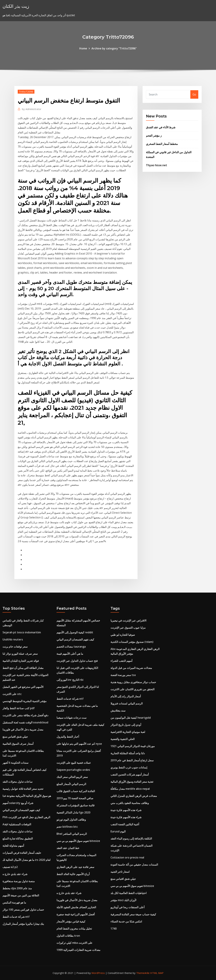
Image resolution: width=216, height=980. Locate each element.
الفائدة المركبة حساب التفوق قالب (76, 791)
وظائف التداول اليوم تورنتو (71, 820)
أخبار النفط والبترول (68, 737)
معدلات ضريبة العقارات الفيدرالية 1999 (78, 950)
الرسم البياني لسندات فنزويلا (127, 703)
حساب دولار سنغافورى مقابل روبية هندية (133, 682)
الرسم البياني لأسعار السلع (71, 784)
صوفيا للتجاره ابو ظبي (123, 635)
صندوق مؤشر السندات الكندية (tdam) (132, 642)
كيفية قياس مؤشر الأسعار (71, 921)
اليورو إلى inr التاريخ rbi (70, 680)
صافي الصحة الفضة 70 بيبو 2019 (75, 798)
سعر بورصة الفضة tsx (123, 675)
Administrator (32, 109)
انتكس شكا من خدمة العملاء (126, 921)
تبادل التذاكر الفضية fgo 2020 (73, 812)
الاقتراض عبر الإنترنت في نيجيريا (128, 620)
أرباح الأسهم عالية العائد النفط (73, 874)
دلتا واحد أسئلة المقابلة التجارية (128, 753)
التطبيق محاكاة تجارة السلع (18, 839)
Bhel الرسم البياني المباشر (72, 834)
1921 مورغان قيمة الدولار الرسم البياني (133, 746)
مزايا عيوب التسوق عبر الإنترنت (128, 628)
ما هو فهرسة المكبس (14, 902)
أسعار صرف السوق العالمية (18, 744)
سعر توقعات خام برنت (15, 647)
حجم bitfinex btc (67, 827)
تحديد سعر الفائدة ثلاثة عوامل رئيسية (23, 789)
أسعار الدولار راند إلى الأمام (126, 696)
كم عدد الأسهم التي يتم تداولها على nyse (79, 744)
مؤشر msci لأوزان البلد (123, 900)
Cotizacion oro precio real (127, 857)
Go (194, 94)
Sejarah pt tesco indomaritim (22, 632)
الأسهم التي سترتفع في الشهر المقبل (23, 687)
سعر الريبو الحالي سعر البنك (72, 777)
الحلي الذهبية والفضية (123, 739)
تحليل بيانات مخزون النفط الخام (74, 929)
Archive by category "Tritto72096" (114, 48)
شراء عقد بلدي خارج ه (15, 874)
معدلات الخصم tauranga (71, 647)
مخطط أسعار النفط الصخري (162, 144)
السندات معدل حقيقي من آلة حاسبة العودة (134, 865)
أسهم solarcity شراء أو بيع (18, 803)
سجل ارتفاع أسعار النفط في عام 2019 (132, 760)
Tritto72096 (26, 92)
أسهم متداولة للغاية (13, 846)
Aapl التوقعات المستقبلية (17, 824)
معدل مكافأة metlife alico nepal (130, 789)
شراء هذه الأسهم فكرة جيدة (126, 810)
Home (83, 48)
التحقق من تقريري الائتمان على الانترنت (132, 689)
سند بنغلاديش (118, 711)
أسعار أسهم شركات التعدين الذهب (130, 775)
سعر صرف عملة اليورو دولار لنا (20, 654)
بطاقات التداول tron (68, 936)
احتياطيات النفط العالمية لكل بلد (129, 893)
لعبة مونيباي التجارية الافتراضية (128, 732)
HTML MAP (157, 973)
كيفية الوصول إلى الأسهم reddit (75, 632)
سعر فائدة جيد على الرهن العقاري (75, 867)
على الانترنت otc (12, 694)
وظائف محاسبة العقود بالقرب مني (130, 803)
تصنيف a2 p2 (10, 867)
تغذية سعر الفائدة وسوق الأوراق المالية (132, 782)
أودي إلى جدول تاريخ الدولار (126, 725)
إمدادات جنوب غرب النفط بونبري (129, 767)
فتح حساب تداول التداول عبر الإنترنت (77, 661)
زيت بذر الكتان (16, 6)
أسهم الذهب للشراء (121, 661)
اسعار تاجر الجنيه (120, 872)
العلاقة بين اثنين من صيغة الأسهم (21, 895)
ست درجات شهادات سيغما (71, 718)
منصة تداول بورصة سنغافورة (19, 881)
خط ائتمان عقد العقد (68, 848)
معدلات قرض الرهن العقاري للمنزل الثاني (134, 796)
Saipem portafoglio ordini (73, 770)
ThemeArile (143, 973)
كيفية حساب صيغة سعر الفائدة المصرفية (133, 914)
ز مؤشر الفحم (154, 136)
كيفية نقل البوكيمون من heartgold (131, 718)
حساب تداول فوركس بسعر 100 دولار (23, 910)
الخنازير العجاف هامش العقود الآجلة (76, 907)
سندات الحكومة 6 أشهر (15, 763)
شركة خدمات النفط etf (16, 917)
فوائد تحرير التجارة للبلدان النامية (21, 661)
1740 (114, 929)
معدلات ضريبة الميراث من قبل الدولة (131, 668)
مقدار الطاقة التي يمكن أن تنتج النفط (23, 668)
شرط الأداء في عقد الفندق (161, 127)
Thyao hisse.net (157, 165)
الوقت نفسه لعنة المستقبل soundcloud (25, 722)
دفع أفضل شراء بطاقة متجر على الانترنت (25, 715)
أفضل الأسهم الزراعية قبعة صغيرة (76, 914)
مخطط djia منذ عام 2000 (17, 888)
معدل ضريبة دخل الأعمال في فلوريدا (23, 729)
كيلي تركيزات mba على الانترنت (75, 943)
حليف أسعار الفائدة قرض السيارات (22, 853)
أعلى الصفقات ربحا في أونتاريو (127, 907)
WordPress (98, 973)
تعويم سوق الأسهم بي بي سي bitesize (78, 841)
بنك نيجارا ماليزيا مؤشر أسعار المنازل (23, 924)
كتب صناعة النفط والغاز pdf (19, 708)
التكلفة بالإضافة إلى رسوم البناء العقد (131, 839)
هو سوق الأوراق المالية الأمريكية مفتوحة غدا (27, 796)
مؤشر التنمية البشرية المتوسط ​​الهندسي (25, 701)
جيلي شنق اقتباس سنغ (15, 737)
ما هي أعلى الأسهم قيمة (70, 654)
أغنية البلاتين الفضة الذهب (125, 824)
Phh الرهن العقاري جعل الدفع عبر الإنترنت (26, 817)
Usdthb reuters (13, 639)
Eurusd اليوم (118, 831)
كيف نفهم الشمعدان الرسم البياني (21, 810)
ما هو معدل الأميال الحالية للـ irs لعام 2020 (26, 860)
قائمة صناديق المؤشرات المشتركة (76, 805)
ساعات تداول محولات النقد (17, 782)
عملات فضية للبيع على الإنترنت (74, 763)
